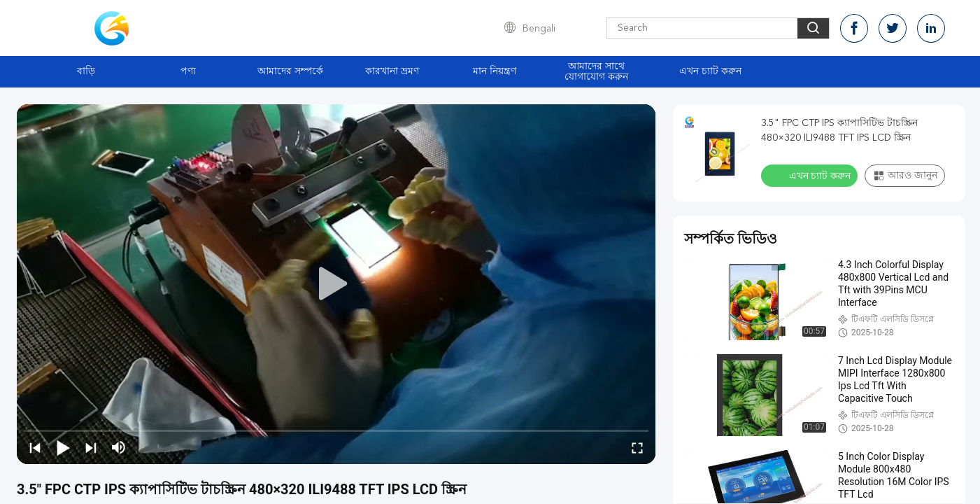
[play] (336, 284)
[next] (91, 447)
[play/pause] (63, 447)
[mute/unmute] (119, 447)
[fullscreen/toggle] (637, 447)
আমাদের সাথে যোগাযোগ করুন (596, 72)
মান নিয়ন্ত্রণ (495, 71)
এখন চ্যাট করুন (710, 71)
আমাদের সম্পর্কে (290, 71)
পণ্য (188, 71)
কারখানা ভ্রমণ (392, 71)
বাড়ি (86, 71)
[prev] (35, 447)
